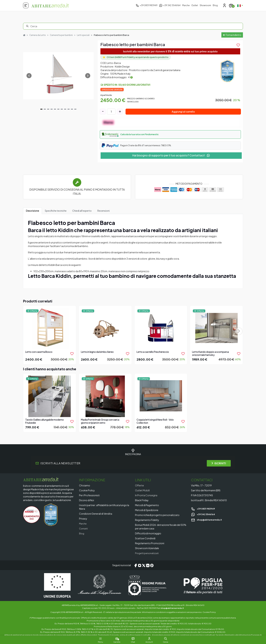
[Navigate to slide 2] (45, 111)
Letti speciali (86, 34)
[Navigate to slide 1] (41, 111)
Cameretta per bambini (64, 34)
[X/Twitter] (144, 567)
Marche (186, 5)
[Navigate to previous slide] (29, 78)
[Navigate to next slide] (88, 78)
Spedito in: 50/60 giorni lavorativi (127, 87)
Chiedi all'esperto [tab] (82, 213)
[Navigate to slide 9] (69, 111)
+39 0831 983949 (204, 511)
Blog (215, 5)
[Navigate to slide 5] (55, 111)
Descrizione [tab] (32, 213)
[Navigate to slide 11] (75, 111)
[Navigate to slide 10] (72, 111)
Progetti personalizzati (148, 555)
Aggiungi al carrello (183, 114)
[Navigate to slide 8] (65, 111)
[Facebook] (136, 567)
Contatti (84, 530)
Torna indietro (232, 36)
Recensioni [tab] (103, 213)
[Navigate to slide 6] (58, 111)
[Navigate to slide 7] (62, 111)
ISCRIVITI (219, 465)
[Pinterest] (152, 567)
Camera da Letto (39, 34)
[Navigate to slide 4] (52, 111)
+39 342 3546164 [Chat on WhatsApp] (204, 516)
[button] (170, 137)
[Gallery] (58, 78)
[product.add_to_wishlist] (238, 47)
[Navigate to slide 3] (48, 111)
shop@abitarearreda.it (208, 521)
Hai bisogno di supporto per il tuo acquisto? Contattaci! (171, 157)
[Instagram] (140, 567)
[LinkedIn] (148, 567)
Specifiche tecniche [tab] (56, 213)
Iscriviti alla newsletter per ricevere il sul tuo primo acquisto (170, 53)
